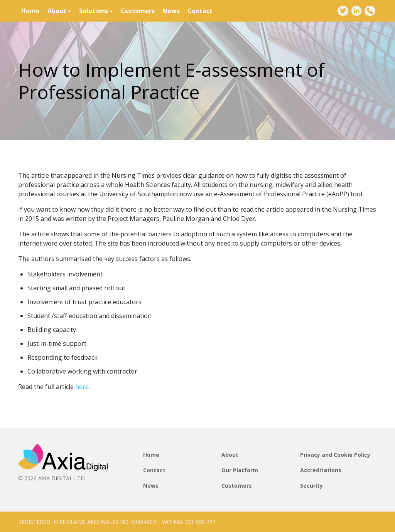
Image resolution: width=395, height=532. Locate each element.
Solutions (94, 11)
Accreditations (321, 470)
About (57, 11)
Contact (200, 11)
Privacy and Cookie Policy (335, 455)
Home (30, 11)
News (171, 11)
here (82, 387)
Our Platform (240, 470)
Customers (138, 11)
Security (311, 486)
